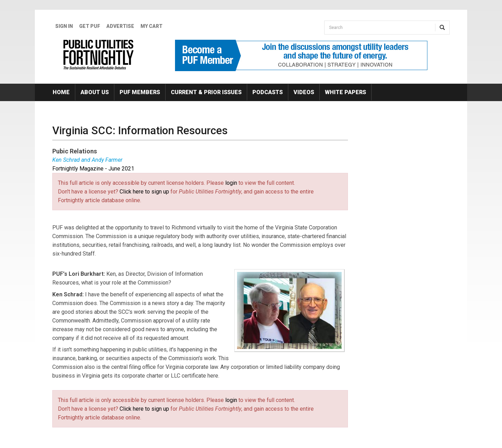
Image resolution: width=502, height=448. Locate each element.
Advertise (120, 26)
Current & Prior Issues (206, 92)
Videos (304, 92)
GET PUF (90, 26)
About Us (95, 92)
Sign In (64, 26)
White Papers (345, 92)
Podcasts (268, 92)
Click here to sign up (144, 192)
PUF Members (140, 92)
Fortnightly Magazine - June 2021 (93, 169)
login (231, 183)
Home (61, 92)
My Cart (151, 26)
